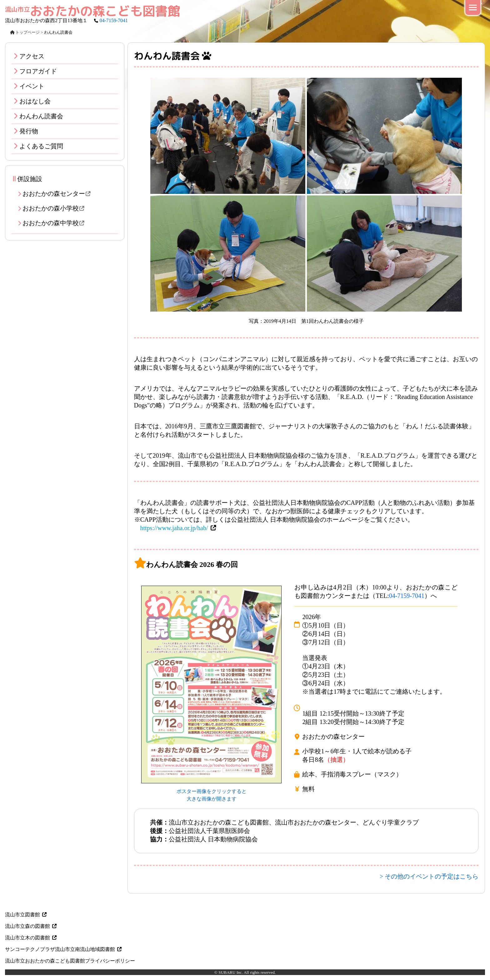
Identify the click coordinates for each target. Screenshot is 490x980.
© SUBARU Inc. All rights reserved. (245, 972)
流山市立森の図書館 (31, 926)
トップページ (25, 32)
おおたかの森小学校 (56, 208)
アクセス (32, 56)
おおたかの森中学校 (56, 223)
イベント (32, 86)
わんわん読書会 (41, 116)
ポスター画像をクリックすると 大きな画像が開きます (211, 791)
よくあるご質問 (41, 146)
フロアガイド (38, 71)
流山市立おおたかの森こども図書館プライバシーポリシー (70, 961)
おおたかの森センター (59, 194)
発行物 (29, 131)
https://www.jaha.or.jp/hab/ (174, 528)
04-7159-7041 (114, 20)
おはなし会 (35, 101)
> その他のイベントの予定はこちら (429, 876)
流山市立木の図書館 (31, 938)
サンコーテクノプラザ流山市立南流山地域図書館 (64, 949)
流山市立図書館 (26, 915)
